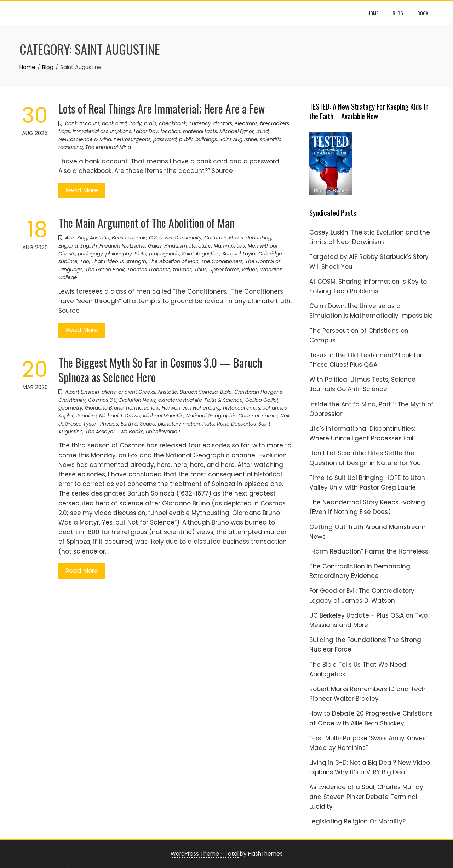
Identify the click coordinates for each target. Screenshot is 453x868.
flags (64, 131)
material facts (200, 131)
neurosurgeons (132, 139)
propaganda (164, 254)
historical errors (242, 408)
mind (262, 131)
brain (150, 123)
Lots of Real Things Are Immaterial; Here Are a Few (162, 108)
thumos (182, 270)
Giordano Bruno (104, 408)
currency (200, 123)
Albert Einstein (82, 392)
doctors (223, 123)
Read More (82, 190)
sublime (68, 261)
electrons (246, 123)
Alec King (76, 238)
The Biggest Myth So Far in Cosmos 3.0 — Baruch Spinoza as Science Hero (160, 370)
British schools (129, 238)
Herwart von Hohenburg (191, 408)
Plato (141, 254)
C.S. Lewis (160, 238)
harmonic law (143, 408)
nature (270, 416)
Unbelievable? (163, 432)
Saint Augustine (238, 139)
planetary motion (179, 424)
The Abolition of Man (174, 261)
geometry (70, 408)
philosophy (119, 254)
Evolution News (137, 400)
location (171, 131)
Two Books (130, 432)
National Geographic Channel (223, 416)
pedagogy (90, 254)
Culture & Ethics (224, 238)
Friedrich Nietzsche (122, 246)
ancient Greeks (137, 392)
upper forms (224, 270)
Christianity (188, 238)
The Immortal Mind (108, 147)
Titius (200, 270)
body (135, 123)
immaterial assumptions (102, 131)
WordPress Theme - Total (205, 854)
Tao (85, 261)
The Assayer (100, 432)
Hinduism (176, 246)
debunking (259, 238)
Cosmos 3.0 (102, 400)
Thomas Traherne (149, 270)
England (68, 246)
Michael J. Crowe (120, 416)
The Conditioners (222, 261)
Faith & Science (224, 400)
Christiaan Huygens (258, 392)
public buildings (198, 139)
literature (200, 246)
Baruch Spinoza (199, 392)
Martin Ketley (230, 246)
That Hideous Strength (119, 261)
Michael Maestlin (163, 416)
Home (373, 13)
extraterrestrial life (180, 400)
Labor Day (146, 131)
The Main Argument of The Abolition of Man (147, 223)
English (89, 246)
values (250, 270)
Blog (398, 13)
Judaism (86, 416)
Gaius (155, 246)
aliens (109, 392)
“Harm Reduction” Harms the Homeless (369, 551)
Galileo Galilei (262, 400)
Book (423, 13)
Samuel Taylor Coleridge (252, 254)
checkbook (173, 123)
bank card (114, 123)
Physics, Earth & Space (128, 424)
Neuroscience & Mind (85, 139)
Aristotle (100, 238)
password (165, 139)
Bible (226, 392)
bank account (82, 123)
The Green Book (105, 270)
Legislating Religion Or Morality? (357, 821)
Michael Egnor (237, 131)
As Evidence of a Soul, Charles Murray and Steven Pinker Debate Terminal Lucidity (366, 797)
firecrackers (275, 123)
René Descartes (236, 424)
